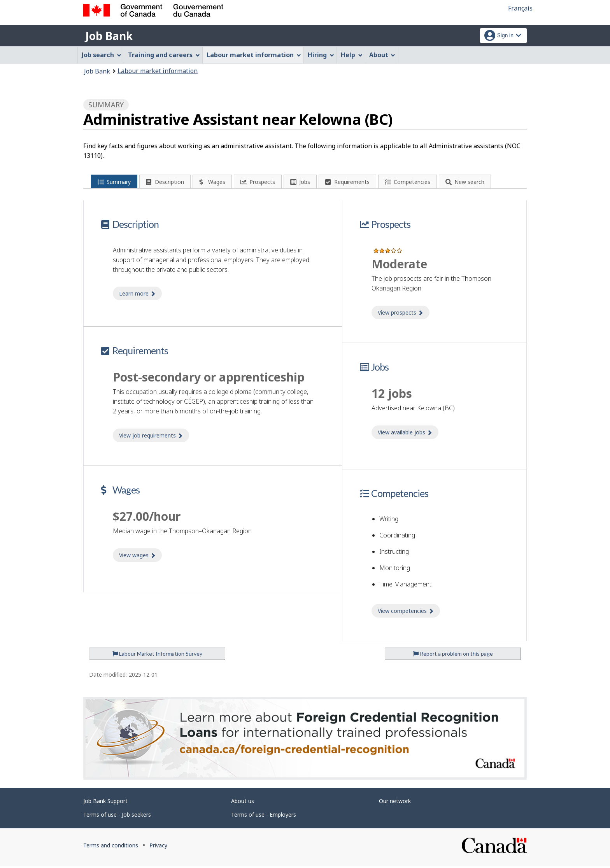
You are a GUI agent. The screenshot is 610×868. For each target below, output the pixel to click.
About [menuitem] (382, 55)
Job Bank (109, 36)
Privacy (158, 848)
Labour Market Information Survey (157, 656)
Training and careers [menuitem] (164, 55)
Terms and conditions (111, 848)
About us (243, 803)
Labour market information (158, 71)
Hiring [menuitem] (321, 55)
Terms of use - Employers (264, 817)
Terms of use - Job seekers (117, 817)
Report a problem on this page (453, 656)
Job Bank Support (105, 803)
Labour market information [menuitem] (254, 55)
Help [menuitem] (352, 55)
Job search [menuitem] (102, 55)
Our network (395, 803)
